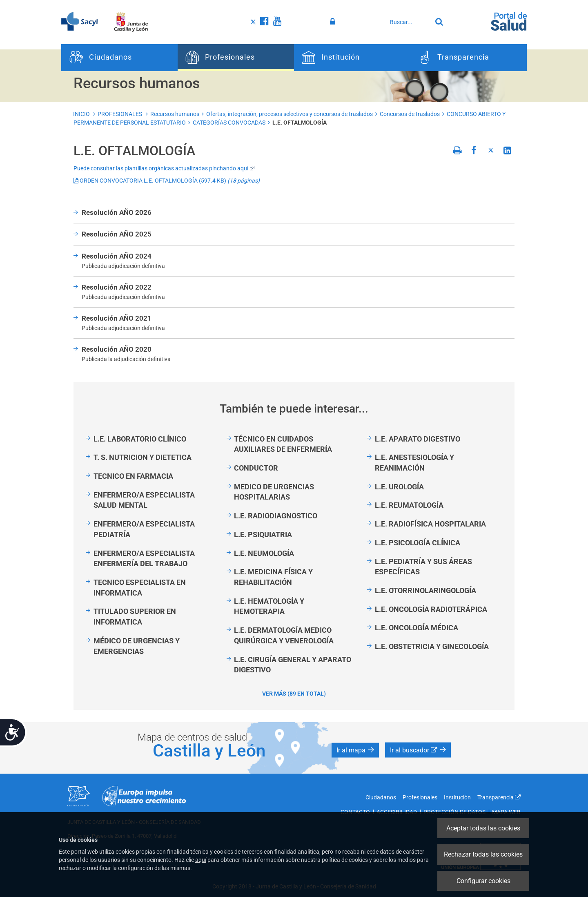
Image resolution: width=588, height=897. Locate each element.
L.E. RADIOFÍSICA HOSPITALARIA (430, 524)
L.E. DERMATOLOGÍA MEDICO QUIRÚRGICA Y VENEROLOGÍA (284, 635)
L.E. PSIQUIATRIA (263, 534)
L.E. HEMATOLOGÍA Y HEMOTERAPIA (269, 606)
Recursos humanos (175, 114)
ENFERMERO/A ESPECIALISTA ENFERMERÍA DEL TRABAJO (144, 559)
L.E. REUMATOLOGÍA (409, 505)
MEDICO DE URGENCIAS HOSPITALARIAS (274, 492)
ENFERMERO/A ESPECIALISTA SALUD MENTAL (144, 500)
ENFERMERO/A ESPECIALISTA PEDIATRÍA (144, 529)
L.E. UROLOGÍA (399, 487)
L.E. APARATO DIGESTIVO (418, 439)
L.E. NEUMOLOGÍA (264, 553)
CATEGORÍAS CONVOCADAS (229, 123)
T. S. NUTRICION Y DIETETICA (143, 457)
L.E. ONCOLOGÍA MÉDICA (416, 628)
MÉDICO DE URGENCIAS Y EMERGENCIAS (137, 646)
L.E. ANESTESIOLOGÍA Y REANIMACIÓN (414, 463)
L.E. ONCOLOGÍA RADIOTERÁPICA (431, 609)
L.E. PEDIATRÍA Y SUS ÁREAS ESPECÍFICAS (423, 567)
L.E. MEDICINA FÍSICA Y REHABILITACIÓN (273, 577)
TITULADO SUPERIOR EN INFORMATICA (135, 617)
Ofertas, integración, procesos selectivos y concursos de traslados (290, 114)
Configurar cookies (483, 881)
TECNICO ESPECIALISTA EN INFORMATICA (140, 588)
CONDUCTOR (256, 468)
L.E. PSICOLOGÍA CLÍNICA (418, 543)
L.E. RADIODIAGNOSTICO (276, 516)
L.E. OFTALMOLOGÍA (300, 123)
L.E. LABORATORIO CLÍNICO (140, 439)
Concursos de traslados (410, 114)
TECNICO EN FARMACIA (133, 476)
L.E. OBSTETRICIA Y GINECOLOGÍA (432, 646)
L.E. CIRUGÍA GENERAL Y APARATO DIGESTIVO (293, 665)
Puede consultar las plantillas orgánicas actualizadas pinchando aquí (164, 168)
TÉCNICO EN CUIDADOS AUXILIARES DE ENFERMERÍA (283, 444)
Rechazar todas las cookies (483, 854)
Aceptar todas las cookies (483, 828)
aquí (201, 860)
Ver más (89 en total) (294, 694)
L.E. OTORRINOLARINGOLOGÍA (425, 590)
